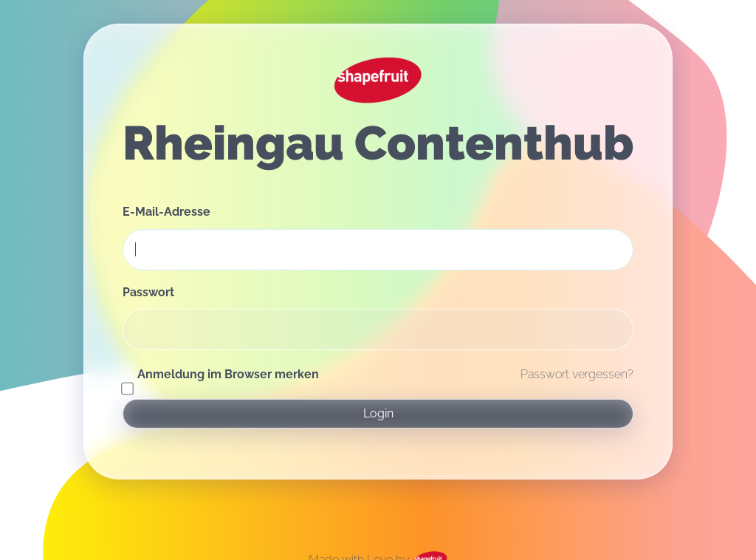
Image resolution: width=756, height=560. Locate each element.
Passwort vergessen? (577, 374)
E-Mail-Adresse (166, 212)
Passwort (148, 292)
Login (378, 413)
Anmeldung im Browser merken (228, 374)
